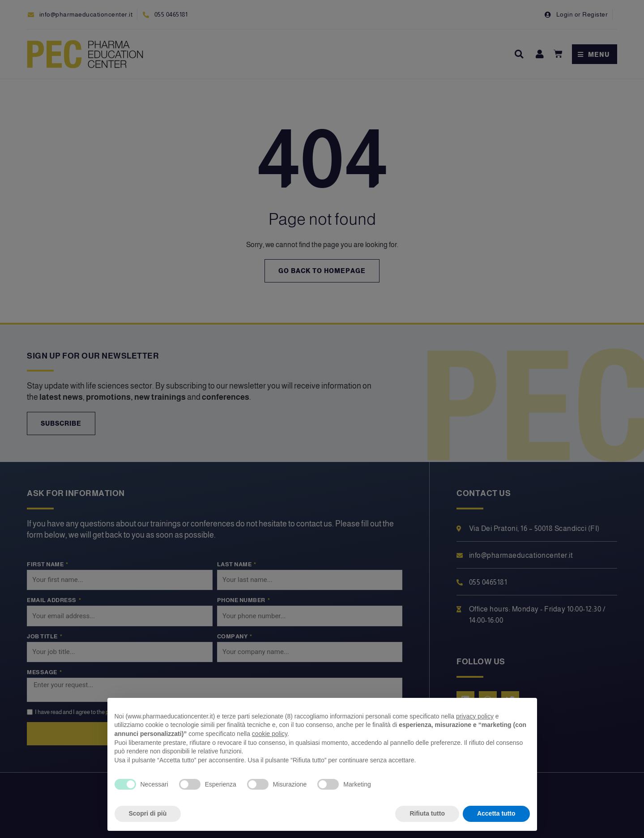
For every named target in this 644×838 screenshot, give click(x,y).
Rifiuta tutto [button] (427, 813)
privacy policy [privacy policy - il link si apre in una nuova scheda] (475, 716)
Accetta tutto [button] (496, 813)
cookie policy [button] (270, 734)
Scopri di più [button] (148, 813)
